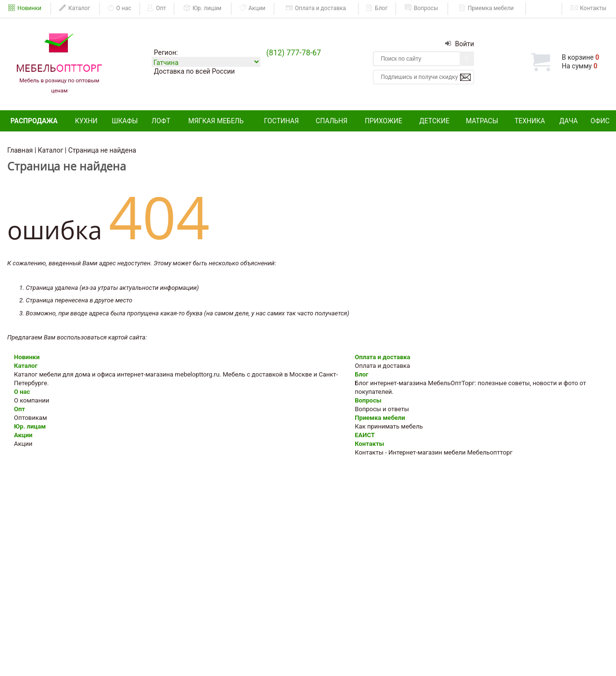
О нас (119, 8)
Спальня (332, 121)
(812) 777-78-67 (294, 53)
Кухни (86, 121)
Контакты (589, 8)
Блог (377, 8)
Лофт (161, 121)
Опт (156, 8)
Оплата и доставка (316, 8)
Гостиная (282, 121)
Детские (434, 121)
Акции (252, 8)
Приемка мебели (486, 8)
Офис (600, 121)
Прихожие (384, 121)
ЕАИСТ (544, 8)
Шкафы (125, 121)
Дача (568, 121)
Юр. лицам (202, 8)
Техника (530, 121)
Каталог (75, 8)
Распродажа (34, 121)
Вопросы (421, 8)
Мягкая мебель (216, 121)
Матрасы (482, 121)
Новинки (25, 8)
